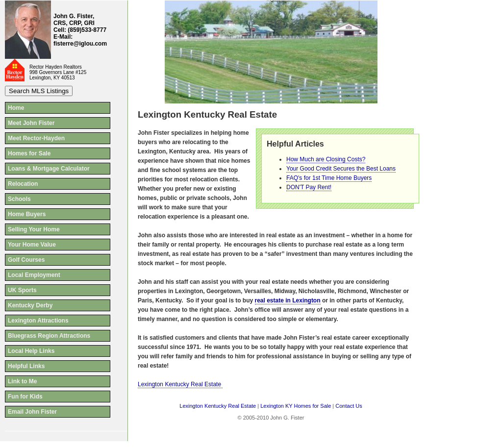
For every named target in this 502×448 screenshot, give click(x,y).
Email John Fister (32, 412)
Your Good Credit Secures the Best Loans (341, 169)
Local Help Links (31, 351)
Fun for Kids (25, 397)
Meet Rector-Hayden (36, 138)
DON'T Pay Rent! (309, 187)
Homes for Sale (29, 153)
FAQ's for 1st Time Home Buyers (329, 178)
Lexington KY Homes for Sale (296, 406)
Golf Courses (26, 260)
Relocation (23, 184)
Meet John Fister (31, 123)
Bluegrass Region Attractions (49, 336)
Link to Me (22, 381)
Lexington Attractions (38, 321)
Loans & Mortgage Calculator (49, 169)
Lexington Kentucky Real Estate (180, 384)
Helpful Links (26, 366)
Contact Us (349, 406)
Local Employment (34, 275)
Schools (19, 199)
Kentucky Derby (30, 305)
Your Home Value (32, 245)
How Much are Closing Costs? (326, 159)
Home (16, 108)
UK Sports (22, 290)
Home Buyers (27, 214)
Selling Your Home (34, 229)
